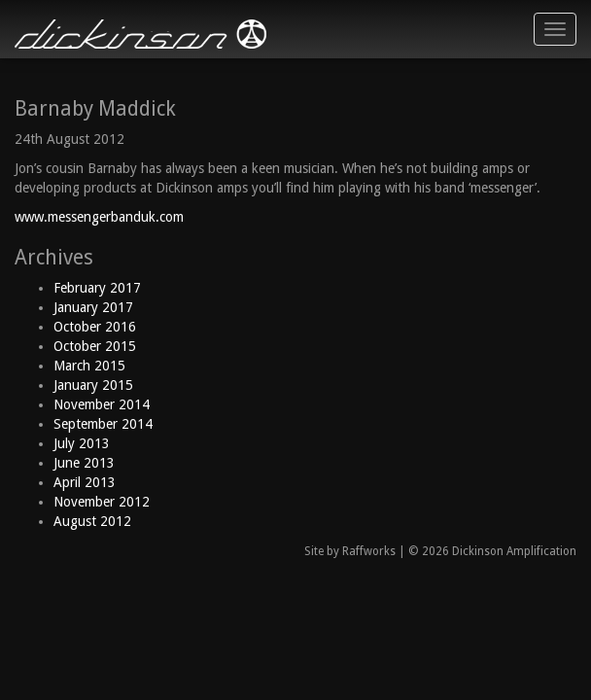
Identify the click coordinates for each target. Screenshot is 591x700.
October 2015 (95, 346)
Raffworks (369, 551)
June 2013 (84, 463)
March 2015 (89, 366)
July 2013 (82, 443)
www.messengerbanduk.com (99, 217)
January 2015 (93, 385)
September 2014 (103, 424)
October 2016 (95, 327)
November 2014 (102, 404)
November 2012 (102, 502)
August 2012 (92, 521)
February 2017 (97, 288)
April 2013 (85, 482)
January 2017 (93, 307)
